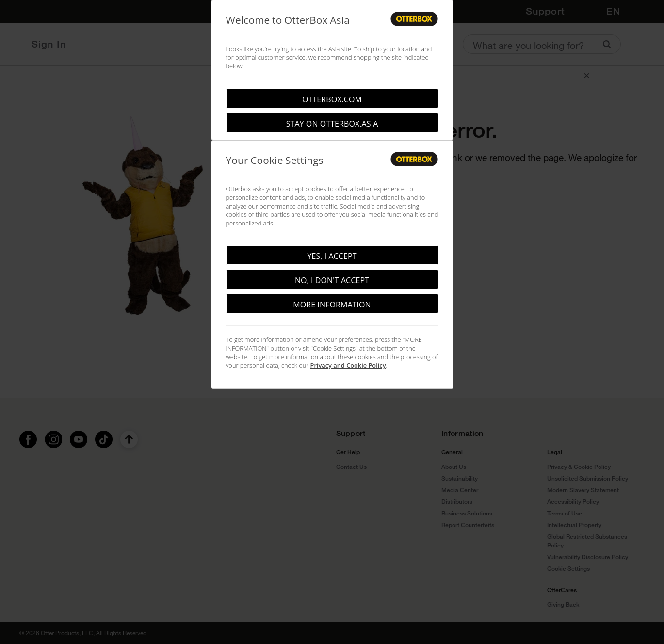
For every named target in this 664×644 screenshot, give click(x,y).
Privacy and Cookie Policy (348, 365)
